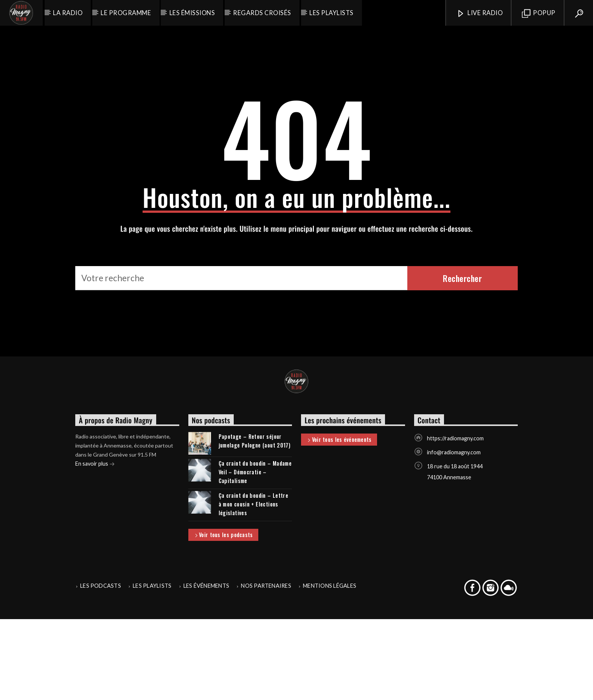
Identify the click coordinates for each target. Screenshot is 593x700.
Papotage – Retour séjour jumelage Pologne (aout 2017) (255, 522)
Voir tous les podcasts (223, 616)
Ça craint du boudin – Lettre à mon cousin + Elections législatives (254, 585)
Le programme (126, 13)
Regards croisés (262, 13)
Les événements (206, 667)
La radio (68, 13)
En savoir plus (95, 545)
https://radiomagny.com (455, 519)
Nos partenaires (266, 667)
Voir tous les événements (339, 521)
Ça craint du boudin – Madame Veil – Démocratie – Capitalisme (255, 553)
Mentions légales (330, 667)
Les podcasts (101, 667)
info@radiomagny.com (454, 533)
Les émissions (192, 13)
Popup (539, 13)
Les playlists (331, 13)
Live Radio (480, 13)
